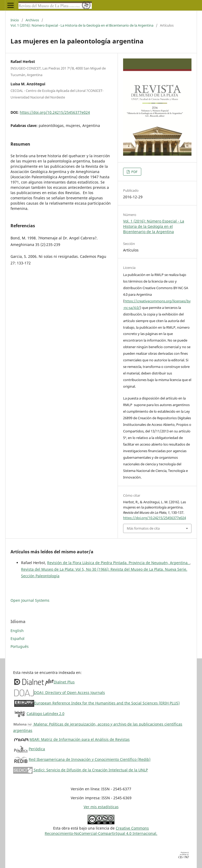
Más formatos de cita (143, 528)
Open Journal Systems (30, 600)
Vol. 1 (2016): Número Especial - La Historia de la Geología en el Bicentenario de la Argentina (82, 25)
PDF (134, 172)
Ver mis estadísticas (101, 807)
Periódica (37, 749)
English (17, 631)
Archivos (32, 20)
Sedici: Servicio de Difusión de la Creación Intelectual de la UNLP (80, 770)
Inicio (15, 20)
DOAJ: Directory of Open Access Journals (69, 692)
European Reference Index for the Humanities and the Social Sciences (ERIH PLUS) (107, 703)
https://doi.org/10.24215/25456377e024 (55, 112)
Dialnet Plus (64, 682)
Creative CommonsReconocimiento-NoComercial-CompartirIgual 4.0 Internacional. (101, 831)
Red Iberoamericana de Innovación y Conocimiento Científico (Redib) (90, 759)
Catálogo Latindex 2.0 (46, 714)
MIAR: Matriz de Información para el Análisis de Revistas (80, 739)
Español (17, 638)
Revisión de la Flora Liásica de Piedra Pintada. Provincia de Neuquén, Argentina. (118, 563)
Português (20, 646)
